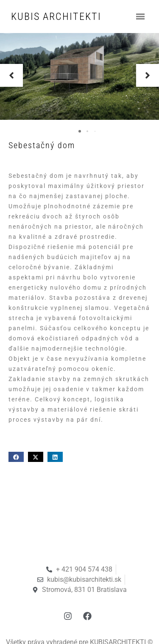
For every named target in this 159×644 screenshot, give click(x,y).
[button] (11, 75)
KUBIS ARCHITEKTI (56, 17)
